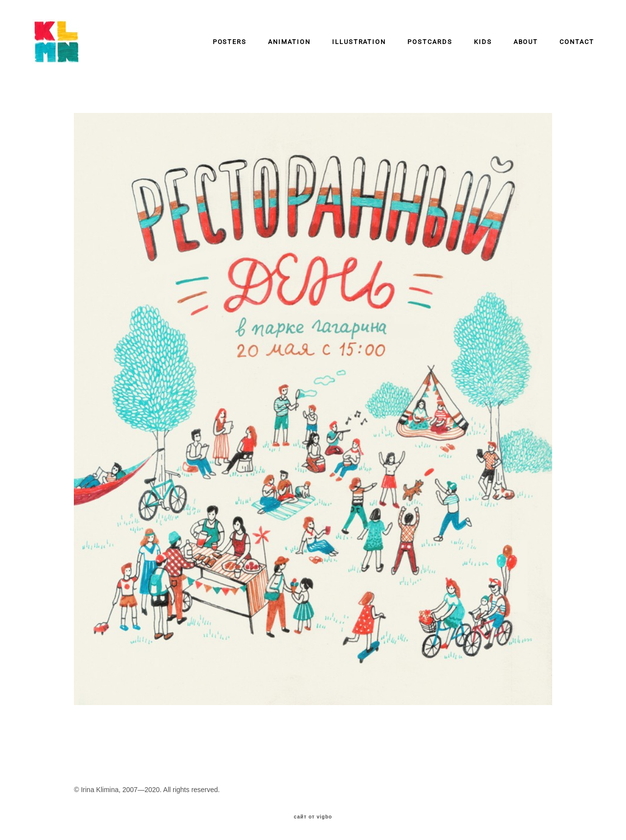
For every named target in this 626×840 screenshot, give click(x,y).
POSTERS (230, 42)
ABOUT (526, 42)
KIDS (483, 42)
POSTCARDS (430, 42)
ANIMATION (289, 42)
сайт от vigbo (313, 817)
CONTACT (577, 42)
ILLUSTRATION (359, 42)
